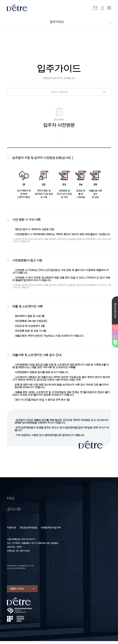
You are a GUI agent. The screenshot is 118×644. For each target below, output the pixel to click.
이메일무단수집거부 (51, 531)
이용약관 (11, 531)
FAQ (11, 501)
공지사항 (14, 512)
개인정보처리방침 (28, 531)
